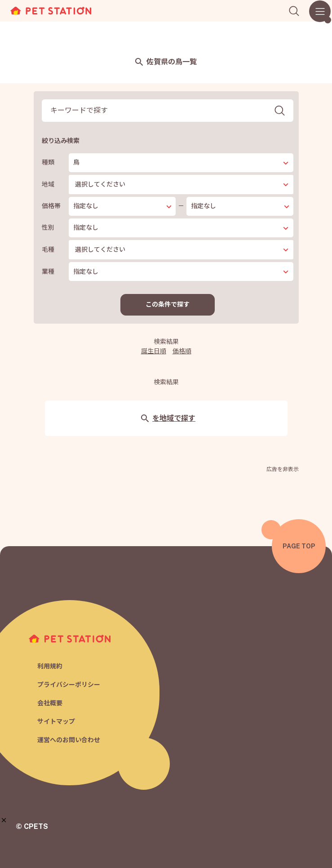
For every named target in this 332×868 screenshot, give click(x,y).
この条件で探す (168, 304)
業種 (48, 272)
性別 (48, 227)
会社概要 (50, 703)
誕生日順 (154, 351)
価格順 (182, 351)
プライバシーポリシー (69, 685)
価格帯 (51, 206)
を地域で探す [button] (168, 418)
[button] (4, 820)
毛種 (48, 249)
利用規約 (50, 666)
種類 (48, 162)
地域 (48, 184)
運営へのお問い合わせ (69, 740)
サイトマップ (56, 721)
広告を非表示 (283, 469)
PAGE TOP (299, 546)
